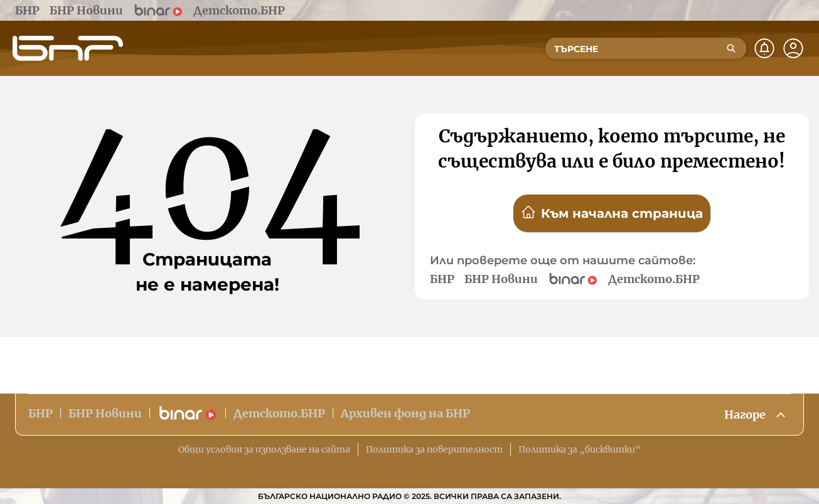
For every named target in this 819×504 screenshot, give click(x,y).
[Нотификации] (764, 48)
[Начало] (68, 48)
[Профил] (793, 48)
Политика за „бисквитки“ (580, 449)
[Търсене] (731, 48)
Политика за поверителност (434, 449)
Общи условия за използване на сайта (264, 449)
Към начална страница (612, 213)
